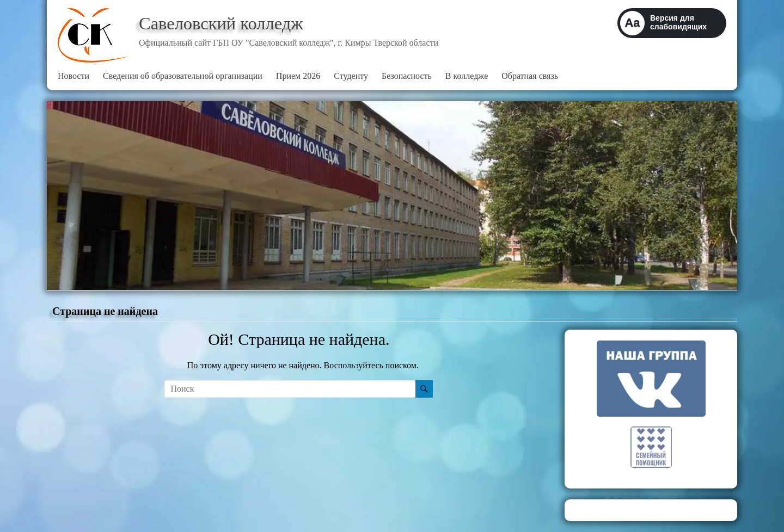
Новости (73, 76)
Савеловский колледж (230, 23)
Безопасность (407, 76)
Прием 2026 (298, 76)
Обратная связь (530, 76)
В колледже (467, 76)
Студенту (351, 76)
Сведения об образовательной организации (183, 76)
